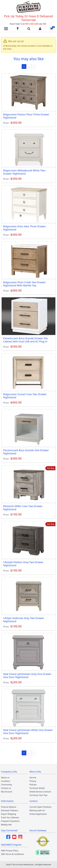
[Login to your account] (40, 29)
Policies (33, 785)
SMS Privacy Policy (10, 851)
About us (5, 778)
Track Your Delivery (10, 818)
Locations (6, 781)
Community (7, 785)
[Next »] (33, 67)
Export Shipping (9, 814)
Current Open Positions (41, 807)
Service (33, 778)
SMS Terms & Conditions (12, 854)
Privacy (33, 781)
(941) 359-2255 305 (36, 24)
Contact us (6, 788)
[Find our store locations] (18, 29)
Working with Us (37, 810)
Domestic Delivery (10, 810)
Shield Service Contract (40, 792)
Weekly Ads (6, 825)
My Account (7, 792)
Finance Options (9, 807)
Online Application (38, 814)
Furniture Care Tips (39, 795)
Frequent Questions (10, 821)
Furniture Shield (37, 788)
